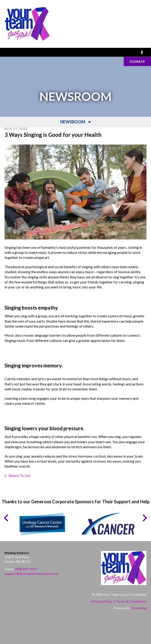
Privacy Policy (102, 601)
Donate (137, 61)
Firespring (139, 608)
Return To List (19, 475)
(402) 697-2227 (26, 569)
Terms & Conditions (131, 601)
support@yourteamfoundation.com (31, 574)
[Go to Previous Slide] (6, 518)
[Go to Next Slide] (145, 518)
